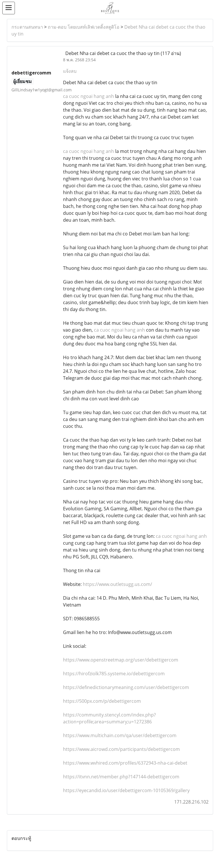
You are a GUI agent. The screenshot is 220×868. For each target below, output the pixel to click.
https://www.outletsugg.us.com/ (117, 584)
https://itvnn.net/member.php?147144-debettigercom (121, 777)
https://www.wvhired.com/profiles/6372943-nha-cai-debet (125, 763)
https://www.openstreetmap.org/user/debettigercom (121, 660)
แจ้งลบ (70, 71)
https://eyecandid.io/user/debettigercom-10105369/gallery (126, 790)
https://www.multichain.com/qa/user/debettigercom (120, 735)
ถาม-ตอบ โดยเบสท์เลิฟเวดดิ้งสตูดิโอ (84, 27)
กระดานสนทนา (27, 27)
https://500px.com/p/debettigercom (102, 701)
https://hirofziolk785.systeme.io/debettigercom (114, 674)
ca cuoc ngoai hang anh (89, 96)
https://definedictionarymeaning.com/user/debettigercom (126, 687)
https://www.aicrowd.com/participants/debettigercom (121, 749)
